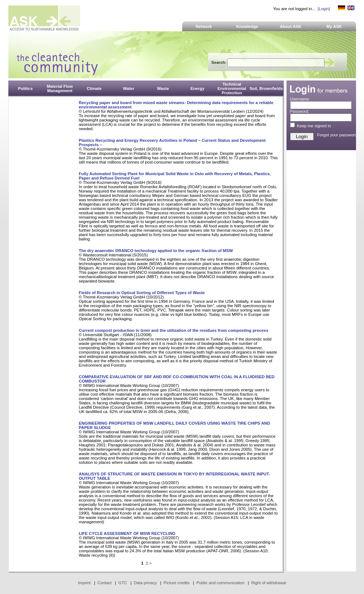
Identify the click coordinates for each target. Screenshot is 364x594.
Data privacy (145, 583)
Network (204, 26)
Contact (104, 583)
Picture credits (176, 583)
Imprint (85, 583)
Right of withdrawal (269, 583)
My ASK (334, 26)
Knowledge (247, 26)
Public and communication (220, 583)
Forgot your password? (338, 135)
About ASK (291, 26)
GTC (123, 583)
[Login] (324, 9)
